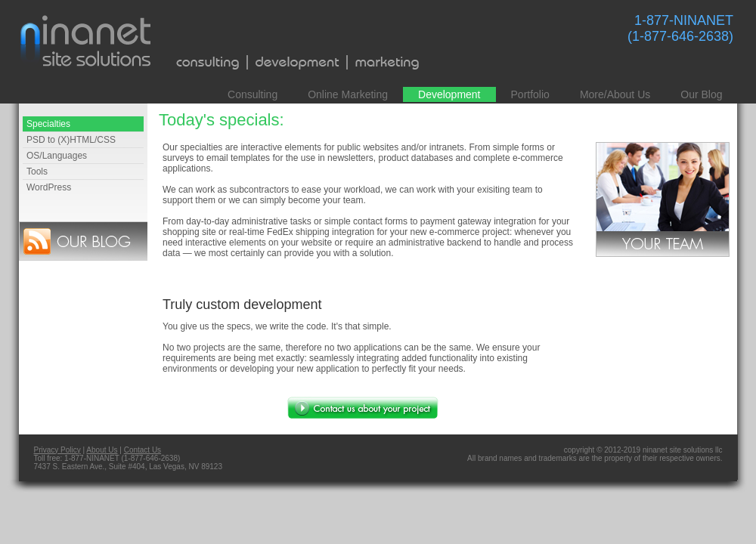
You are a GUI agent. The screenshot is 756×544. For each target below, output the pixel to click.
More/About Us (615, 94)
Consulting (253, 94)
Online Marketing (348, 94)
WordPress (49, 187)
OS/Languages (57, 156)
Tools (37, 172)
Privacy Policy (57, 450)
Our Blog (701, 94)
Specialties (48, 124)
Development (449, 94)
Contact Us (143, 450)
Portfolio (530, 94)
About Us (102, 450)
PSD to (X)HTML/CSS (71, 140)
